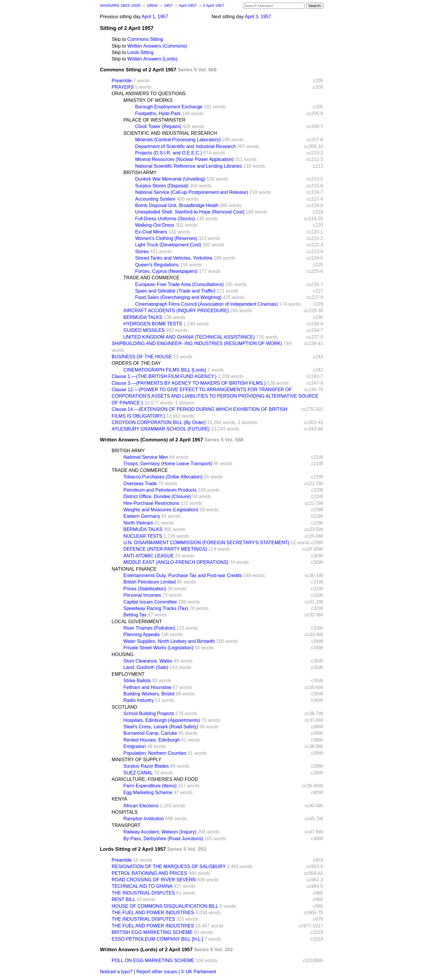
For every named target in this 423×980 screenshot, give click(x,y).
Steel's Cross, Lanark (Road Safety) (161, 727)
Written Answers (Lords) (152, 59)
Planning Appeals (142, 634)
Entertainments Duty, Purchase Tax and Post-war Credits (183, 575)
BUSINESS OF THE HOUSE (142, 357)
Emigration (135, 746)
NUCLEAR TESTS (143, 536)
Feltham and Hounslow (147, 687)
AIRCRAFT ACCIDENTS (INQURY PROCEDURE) (176, 311)
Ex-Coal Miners (151, 232)
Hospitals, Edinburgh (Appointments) (162, 720)
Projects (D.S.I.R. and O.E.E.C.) (169, 153)
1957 (169, 5)
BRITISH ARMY (140, 173)
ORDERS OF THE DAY (136, 363)
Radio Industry (139, 700)
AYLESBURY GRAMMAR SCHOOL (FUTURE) (161, 429)
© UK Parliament (198, 972)
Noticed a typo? (116, 972)
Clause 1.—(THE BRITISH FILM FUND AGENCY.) (164, 376)
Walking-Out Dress (155, 225)
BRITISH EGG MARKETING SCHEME (152, 932)
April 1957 (188, 5)
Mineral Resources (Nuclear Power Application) (184, 159)
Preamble (122, 81)
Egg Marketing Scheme (148, 792)
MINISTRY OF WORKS (148, 100)
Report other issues (157, 972)
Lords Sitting (140, 52)
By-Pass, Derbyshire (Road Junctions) (163, 839)
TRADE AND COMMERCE (151, 278)
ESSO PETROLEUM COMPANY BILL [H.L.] (157, 939)
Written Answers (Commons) (157, 46)
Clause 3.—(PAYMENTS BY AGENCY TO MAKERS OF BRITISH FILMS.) (189, 383)
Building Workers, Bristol (149, 694)
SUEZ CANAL (138, 773)
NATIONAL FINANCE (134, 569)
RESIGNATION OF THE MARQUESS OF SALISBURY (169, 866)
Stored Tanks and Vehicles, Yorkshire (174, 258)
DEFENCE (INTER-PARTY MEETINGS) (165, 549)
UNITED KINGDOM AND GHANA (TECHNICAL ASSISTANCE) (189, 337)
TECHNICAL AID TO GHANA (142, 886)
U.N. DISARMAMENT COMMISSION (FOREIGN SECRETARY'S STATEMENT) (206, 543)
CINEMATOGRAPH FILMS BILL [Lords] (165, 370)
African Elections (141, 806)
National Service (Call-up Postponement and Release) (192, 192)
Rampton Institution (144, 819)
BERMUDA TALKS (143, 317)
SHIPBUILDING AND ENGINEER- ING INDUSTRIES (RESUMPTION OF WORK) (197, 343)
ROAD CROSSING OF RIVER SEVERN (154, 880)
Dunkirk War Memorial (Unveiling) (170, 179)
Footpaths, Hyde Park (158, 114)
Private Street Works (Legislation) (158, 648)
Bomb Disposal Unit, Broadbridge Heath (177, 205)
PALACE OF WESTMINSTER (154, 120)
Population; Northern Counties (155, 753)
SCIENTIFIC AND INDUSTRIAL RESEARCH (170, 133)
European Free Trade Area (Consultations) (179, 284)
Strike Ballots (137, 681)
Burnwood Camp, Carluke (150, 733)
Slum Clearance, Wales (148, 661)
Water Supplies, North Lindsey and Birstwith (169, 641)
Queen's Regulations (157, 265)
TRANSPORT (126, 825)
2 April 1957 (214, 5)
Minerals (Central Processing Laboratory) (178, 140)
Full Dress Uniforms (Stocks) (165, 219)
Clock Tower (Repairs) (158, 126)
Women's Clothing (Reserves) (166, 238)
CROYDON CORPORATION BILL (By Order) (159, 422)
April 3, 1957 (258, 17)
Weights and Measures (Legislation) (161, 510)
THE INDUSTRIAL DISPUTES (143, 893)
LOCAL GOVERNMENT (137, 622)
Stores (142, 252)
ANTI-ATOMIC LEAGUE (149, 556)
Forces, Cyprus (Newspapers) (166, 271)
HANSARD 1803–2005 (120, 5)
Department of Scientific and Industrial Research (186, 146)
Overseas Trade (140, 484)
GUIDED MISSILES (144, 330)
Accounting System (155, 199)
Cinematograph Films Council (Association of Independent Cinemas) (207, 304)
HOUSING (123, 654)
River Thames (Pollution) (149, 628)
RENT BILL (123, 899)
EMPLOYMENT (128, 674)
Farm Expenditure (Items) (150, 786)
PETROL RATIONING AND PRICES (149, 873)
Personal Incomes (142, 595)
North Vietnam (138, 523)
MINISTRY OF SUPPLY (136, 760)
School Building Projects (149, 713)
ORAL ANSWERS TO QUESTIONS (149, 94)
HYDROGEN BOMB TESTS (153, 324)
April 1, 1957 (155, 17)
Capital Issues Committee (150, 602)
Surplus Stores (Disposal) (162, 186)
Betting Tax (135, 615)
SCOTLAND (124, 707)
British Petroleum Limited (150, 582)
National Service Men (146, 457)
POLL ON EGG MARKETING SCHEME (153, 960)
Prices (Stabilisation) (145, 589)
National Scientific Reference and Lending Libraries (189, 166)
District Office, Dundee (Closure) (157, 496)
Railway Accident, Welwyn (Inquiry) (160, 832)
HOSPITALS (125, 812)
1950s (153, 5)
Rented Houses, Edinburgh (152, 740)
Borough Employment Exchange (169, 107)
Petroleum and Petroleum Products (160, 490)
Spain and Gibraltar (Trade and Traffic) (175, 291)
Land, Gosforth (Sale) (146, 667)
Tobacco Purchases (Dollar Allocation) (163, 477)
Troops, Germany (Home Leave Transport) (168, 464)
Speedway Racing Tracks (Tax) (156, 608)
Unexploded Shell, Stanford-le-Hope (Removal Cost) (190, 212)
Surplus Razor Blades (146, 766)
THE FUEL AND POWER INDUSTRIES (153, 913)
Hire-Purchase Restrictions (151, 503)
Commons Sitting (145, 39)
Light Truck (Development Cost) (168, 245)
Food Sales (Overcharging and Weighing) (178, 297)
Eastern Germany (142, 516)
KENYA (119, 799)
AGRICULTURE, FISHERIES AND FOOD (155, 779)
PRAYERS (123, 87)
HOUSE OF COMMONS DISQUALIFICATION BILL (165, 906)
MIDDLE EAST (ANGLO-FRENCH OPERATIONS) (176, 562)
